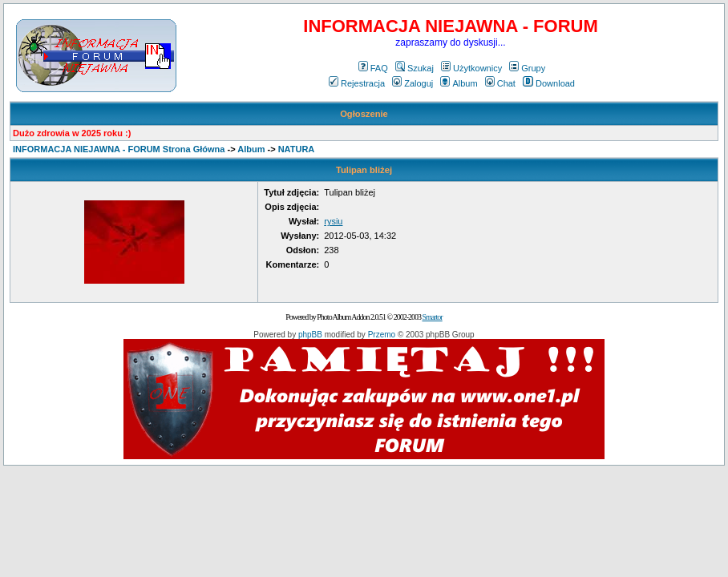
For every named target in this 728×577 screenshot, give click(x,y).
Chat (500, 83)
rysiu (333, 221)
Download (549, 83)
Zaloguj (413, 83)
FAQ (373, 68)
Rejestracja (357, 83)
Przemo (382, 335)
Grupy (527, 68)
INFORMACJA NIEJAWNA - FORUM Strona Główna (119, 149)
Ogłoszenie (364, 114)
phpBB (310, 335)
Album (459, 83)
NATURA (297, 149)
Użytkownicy (471, 68)
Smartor (432, 317)
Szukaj (415, 68)
